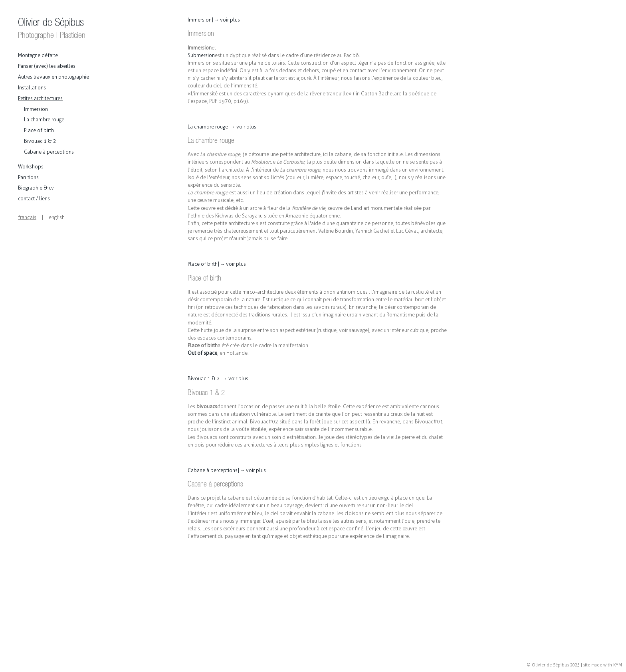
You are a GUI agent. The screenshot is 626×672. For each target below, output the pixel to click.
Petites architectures (40, 98)
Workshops (31, 167)
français (27, 217)
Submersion (201, 55)
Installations (32, 88)
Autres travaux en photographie (53, 77)
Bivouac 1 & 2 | (218, 378)
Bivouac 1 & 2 (40, 141)
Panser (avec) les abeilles (47, 66)
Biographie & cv (36, 188)
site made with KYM (603, 665)
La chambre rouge (44, 120)
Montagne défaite (38, 55)
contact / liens (34, 199)
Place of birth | (217, 264)
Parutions (28, 177)
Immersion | (214, 20)
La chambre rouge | (222, 127)
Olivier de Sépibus (52, 28)
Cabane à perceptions (49, 152)
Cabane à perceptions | (227, 470)
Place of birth (39, 130)
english (57, 217)
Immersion (36, 109)
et (317, 39)
